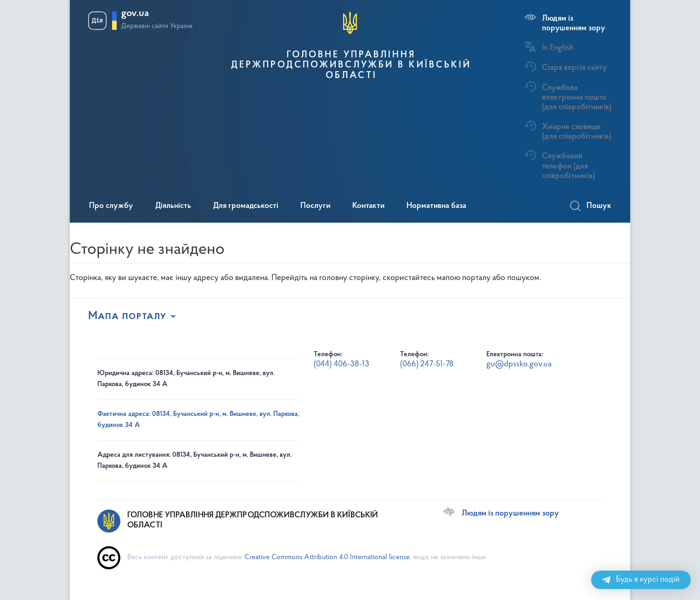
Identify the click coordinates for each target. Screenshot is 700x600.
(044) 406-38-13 (342, 364)
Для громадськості (246, 206)
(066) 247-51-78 (427, 364)
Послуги (315, 206)
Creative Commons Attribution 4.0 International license (327, 557)
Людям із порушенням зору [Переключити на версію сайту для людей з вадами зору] (510, 514)
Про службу (111, 206)
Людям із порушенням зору (573, 23)
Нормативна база (436, 206)
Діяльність (173, 206)
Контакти (368, 206)
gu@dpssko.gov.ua (519, 364)
